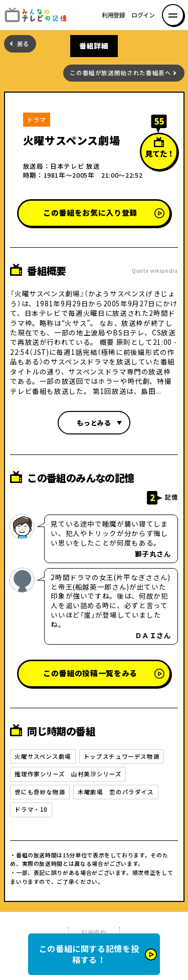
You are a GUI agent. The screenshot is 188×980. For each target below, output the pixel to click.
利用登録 (114, 15)
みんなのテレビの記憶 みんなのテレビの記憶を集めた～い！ (39, 15)
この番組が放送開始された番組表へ (120, 73)
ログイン (143, 15)
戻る (23, 44)
